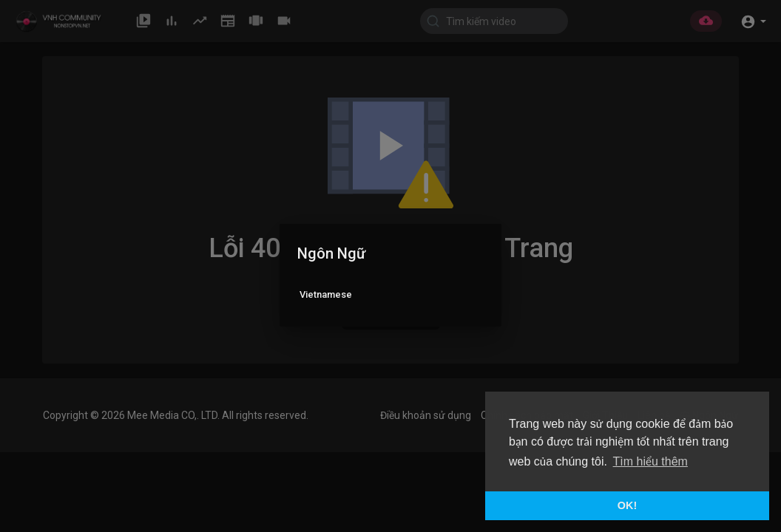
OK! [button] (627, 505)
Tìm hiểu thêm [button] (650, 461)
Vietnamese (326, 294)
